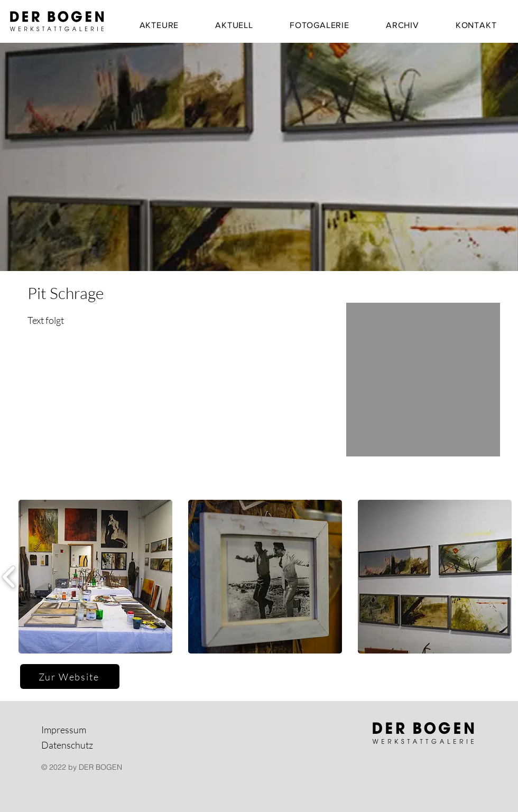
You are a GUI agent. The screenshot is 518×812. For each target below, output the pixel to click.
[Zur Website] (70, 676)
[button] (95, 577)
